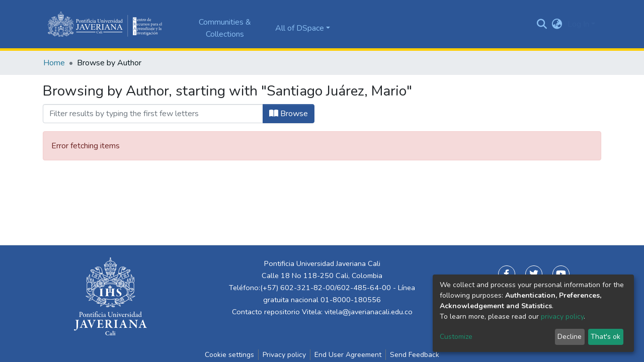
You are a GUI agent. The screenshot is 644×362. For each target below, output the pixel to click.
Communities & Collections (225, 28)
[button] (557, 24)
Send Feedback (415, 355)
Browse (289, 114)
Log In (578, 24)
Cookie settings (229, 355)
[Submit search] (542, 24)
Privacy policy (284, 355)
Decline (570, 337)
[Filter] (153, 114)
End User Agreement (348, 355)
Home (54, 63)
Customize (456, 337)
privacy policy (562, 316)
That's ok (606, 337)
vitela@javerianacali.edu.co (369, 312)
